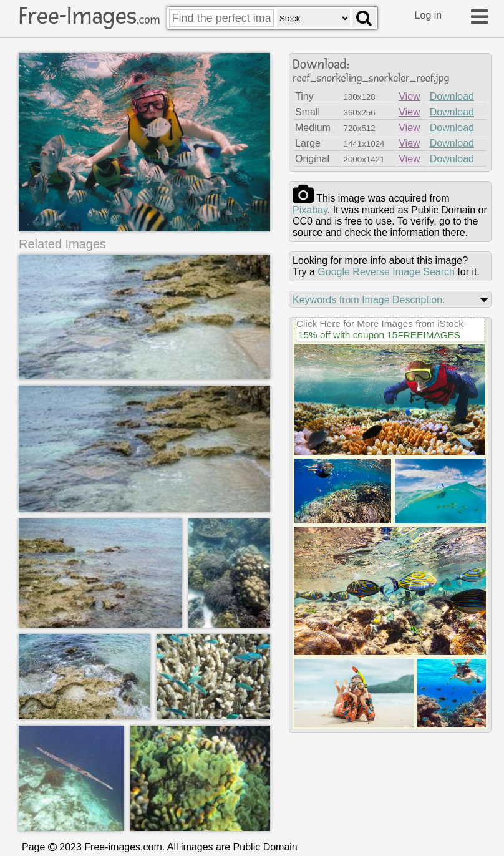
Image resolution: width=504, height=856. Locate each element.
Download (452, 96)
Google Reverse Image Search (386, 272)
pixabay (310, 210)
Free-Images (89, 16)
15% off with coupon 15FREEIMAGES (379, 335)
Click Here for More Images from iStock (380, 323)
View (409, 96)
